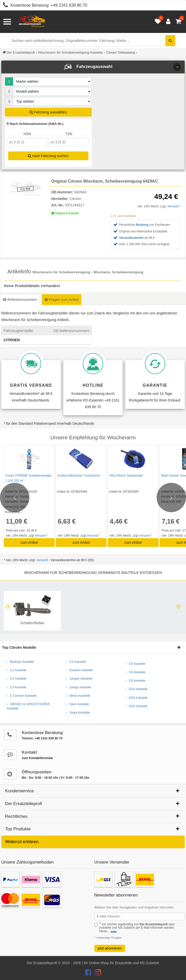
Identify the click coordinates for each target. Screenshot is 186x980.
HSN (27, 134)
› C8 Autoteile (135, 681)
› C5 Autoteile (135, 664)
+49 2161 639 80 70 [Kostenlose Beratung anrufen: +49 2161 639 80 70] (69, 5)
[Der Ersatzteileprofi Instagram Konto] (97, 974)
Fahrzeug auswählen (48, 112)
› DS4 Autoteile (136, 698)
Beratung (142, 225)
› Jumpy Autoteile (79, 687)
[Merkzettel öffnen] (157, 22)
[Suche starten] (170, 41)
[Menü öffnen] (7, 22)
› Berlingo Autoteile (20, 662)
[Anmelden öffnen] (167, 22)
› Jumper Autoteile (79, 679)
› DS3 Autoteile (136, 689)
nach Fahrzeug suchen (48, 156)
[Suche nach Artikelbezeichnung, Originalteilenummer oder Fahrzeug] (93, 41)
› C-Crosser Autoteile (21, 696)
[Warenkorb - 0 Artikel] (178, 22)
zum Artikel (29, 542)
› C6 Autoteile (135, 672)
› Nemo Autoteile (78, 696)
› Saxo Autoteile (78, 704)
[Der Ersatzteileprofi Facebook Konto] (89, 974)
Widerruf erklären (22, 842)
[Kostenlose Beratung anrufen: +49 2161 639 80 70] (4, 6)
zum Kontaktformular (37, 758)
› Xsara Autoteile (78, 713)
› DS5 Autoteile (136, 706)
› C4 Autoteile (76, 662)
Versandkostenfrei (131, 238)
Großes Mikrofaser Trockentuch (79, 476)
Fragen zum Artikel (62, 300)
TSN (69, 134)
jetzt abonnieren (110, 948)
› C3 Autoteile (16, 687)
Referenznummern (20, 300)
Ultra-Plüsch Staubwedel (126, 476)
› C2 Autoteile (16, 679)
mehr (114, 931)
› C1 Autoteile (16, 670)
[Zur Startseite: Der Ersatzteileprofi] (32, 22)
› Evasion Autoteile (79, 670)
